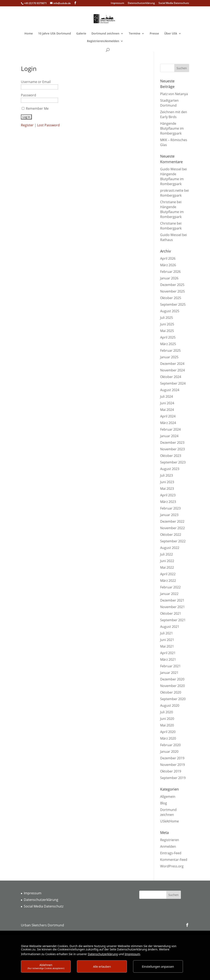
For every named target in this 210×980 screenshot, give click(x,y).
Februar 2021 (170, 666)
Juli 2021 (167, 633)
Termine (135, 34)
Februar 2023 (170, 508)
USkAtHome (169, 821)
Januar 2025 (169, 357)
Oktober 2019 (171, 771)
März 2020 (168, 738)
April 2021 (168, 653)
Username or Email (36, 82)
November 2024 (172, 370)
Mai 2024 (167, 410)
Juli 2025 (167, 318)
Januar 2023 (169, 515)
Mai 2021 (167, 646)
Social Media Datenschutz (174, 3)
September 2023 (173, 462)
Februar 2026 (170, 272)
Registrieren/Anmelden (103, 41)
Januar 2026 (169, 278)
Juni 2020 (167, 719)
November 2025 (172, 291)
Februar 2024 (170, 429)
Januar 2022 (169, 594)
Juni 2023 (167, 482)
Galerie (81, 34)
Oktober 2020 (171, 692)
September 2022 (173, 541)
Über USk (171, 34)
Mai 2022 (167, 567)
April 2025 (168, 337)
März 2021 (168, 659)
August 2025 (170, 311)
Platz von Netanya (174, 94)
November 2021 (172, 607)
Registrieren (170, 840)
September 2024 (173, 383)
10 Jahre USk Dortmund (55, 34)
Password (29, 95)
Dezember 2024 (172, 364)
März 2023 (168, 502)
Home (29, 34)
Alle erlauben (102, 967)
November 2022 (172, 528)
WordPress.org (172, 866)
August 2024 (170, 390)
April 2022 (168, 574)
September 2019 (173, 778)
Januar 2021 (169, 673)
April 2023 (168, 495)
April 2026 (168, 258)
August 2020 (170, 706)
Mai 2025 (167, 331)
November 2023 (172, 449)
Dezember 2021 (172, 600)
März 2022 (168, 581)
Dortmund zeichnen (105, 34)
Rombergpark (171, 195)
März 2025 (168, 344)
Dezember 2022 (172, 521)
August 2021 (170, 627)
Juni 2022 (167, 561)
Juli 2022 (167, 554)
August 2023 (170, 469)
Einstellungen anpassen (158, 967)
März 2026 (168, 265)
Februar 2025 (170, 350)
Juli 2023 (167, 475)
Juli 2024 (167, 397)
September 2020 (173, 699)
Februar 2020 (170, 745)
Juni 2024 (167, 403)
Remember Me (37, 108)
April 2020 (168, 732)
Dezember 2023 (172, 443)
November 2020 (172, 686)
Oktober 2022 (171, 535)
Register (27, 125)
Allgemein (168, 797)
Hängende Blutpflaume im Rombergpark (172, 128)
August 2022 (170, 548)
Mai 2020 (167, 725)
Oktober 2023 (171, 456)
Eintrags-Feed (171, 853)
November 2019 (172, 765)
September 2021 (173, 620)
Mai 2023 (167, 489)
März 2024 (168, 423)
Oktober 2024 (171, 377)
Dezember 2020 (172, 679)
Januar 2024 (169, 436)
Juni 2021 (167, 640)
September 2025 (173, 304)
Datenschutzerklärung (141, 3)
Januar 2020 (169, 752)
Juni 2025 (167, 324)
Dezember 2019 (172, 758)
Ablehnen (46, 966)
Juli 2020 (167, 712)
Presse (154, 34)
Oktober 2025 (171, 298)
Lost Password (48, 125)
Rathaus (167, 240)
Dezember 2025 (172, 285)
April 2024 (168, 416)
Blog (164, 803)
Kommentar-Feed (174, 860)
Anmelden (168, 846)
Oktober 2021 (171, 613)
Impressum (117, 3)
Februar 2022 (170, 587)
